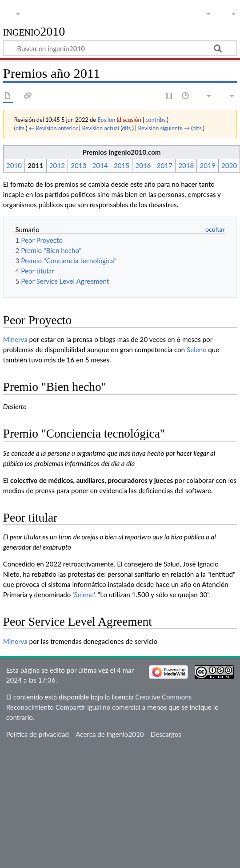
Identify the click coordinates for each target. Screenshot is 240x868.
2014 (100, 165)
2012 (57, 165)
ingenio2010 (34, 32)
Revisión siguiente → (164, 128)
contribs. (156, 120)
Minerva (15, 339)
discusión (130, 120)
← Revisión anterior (53, 128)
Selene (196, 350)
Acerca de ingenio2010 (110, 734)
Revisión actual (100, 128)
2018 (186, 165)
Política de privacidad (38, 734)
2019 (208, 165)
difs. (21, 128)
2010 (14, 165)
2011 (35, 165)
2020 (229, 165)
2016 (143, 165)
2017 (165, 165)
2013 (78, 165)
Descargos (166, 734)
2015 (122, 165)
